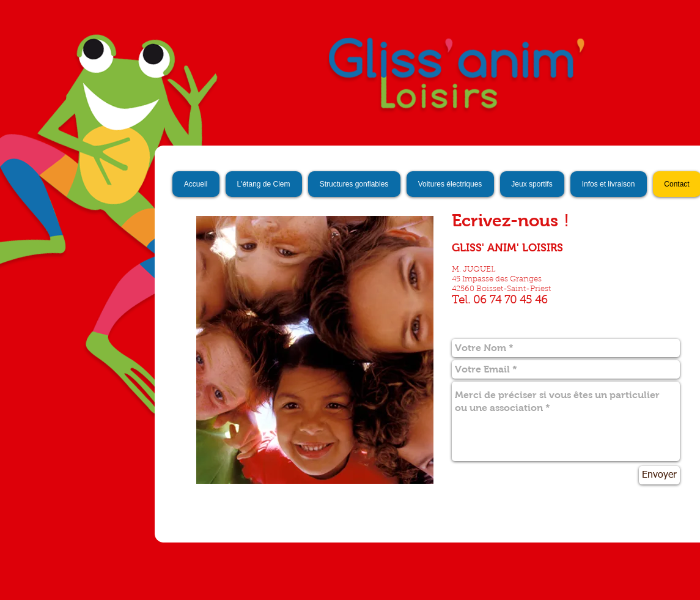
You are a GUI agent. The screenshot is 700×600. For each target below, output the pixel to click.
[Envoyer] (659, 475)
